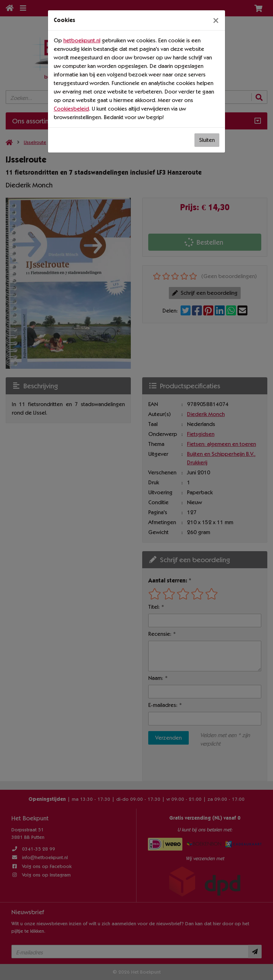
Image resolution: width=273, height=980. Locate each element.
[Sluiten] (216, 20)
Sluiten (207, 140)
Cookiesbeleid (71, 109)
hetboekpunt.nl (82, 40)
